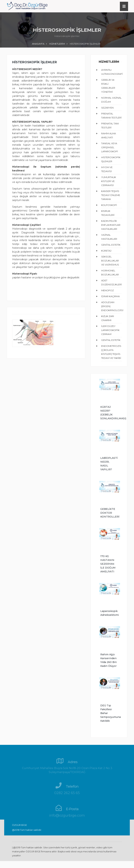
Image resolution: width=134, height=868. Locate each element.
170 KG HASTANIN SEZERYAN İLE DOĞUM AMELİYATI (108, 564)
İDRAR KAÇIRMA (110, 296)
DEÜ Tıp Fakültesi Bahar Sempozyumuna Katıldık (109, 713)
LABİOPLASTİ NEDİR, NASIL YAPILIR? (109, 464)
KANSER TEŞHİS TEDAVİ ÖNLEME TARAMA (111, 195)
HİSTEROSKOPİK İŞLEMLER (35, 62)
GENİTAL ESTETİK (111, 245)
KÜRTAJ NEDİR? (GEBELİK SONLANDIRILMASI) (109, 413)
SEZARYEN (107, 108)
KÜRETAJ (106, 251)
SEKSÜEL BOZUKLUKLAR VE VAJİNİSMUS (110, 261)
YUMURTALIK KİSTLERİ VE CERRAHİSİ (109, 181)
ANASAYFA (38, 44)
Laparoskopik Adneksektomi (109, 613)
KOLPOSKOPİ (109, 205)
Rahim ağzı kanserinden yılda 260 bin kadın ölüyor (109, 660)
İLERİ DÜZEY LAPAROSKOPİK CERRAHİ (110, 330)
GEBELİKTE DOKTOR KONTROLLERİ (109, 513)
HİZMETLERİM (57, 44)
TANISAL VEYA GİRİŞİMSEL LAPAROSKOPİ (110, 147)
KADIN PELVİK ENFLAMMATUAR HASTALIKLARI (111, 225)
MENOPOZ (107, 290)
